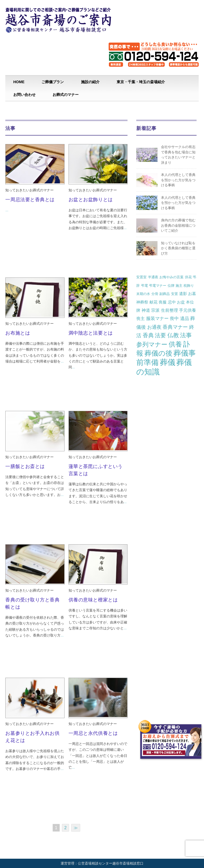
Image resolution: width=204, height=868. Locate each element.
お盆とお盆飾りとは (91, 200)
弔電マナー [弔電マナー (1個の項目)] (158, 286)
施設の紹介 (90, 82)
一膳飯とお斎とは (25, 466)
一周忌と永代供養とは (93, 733)
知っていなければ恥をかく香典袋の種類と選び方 (178, 248)
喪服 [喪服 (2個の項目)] (163, 302)
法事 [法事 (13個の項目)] (186, 335)
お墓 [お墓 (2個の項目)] (192, 294)
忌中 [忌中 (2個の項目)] (172, 302)
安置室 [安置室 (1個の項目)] (141, 277)
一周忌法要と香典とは (30, 200)
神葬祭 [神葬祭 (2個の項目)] (142, 302)
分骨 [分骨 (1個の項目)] (155, 294)
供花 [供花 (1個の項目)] (188, 277)
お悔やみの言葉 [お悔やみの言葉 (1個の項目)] (171, 277)
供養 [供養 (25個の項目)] (175, 344)
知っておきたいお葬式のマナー (29, 190)
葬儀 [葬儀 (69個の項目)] (168, 362)
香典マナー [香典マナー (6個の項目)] (175, 327)
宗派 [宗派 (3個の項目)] (155, 310)
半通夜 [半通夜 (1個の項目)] (153, 277)
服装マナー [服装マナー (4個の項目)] (157, 318)
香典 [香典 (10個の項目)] (148, 335)
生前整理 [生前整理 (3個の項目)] (169, 310)
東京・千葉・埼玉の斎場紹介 (141, 82)
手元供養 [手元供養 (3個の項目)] (188, 310)
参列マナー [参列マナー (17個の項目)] (152, 344)
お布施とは (18, 333)
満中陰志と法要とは (91, 333)
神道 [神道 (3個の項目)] (146, 310)
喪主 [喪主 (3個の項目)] (141, 318)
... (7, 210)
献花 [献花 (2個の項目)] (154, 302)
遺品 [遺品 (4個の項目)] (185, 318)
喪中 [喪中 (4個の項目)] (174, 318)
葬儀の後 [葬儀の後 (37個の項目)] (158, 353)
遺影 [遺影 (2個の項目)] (183, 294)
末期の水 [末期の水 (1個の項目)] (143, 294)
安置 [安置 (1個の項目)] (175, 294)
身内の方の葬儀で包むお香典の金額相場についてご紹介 (178, 225)
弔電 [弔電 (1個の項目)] (144, 286)
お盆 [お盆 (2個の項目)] (181, 302)
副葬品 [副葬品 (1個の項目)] (165, 294)
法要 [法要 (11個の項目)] (160, 335)
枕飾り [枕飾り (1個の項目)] (189, 286)
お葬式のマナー (66, 95)
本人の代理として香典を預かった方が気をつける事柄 (178, 180)
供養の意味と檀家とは (93, 600)
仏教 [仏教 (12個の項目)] (173, 335)
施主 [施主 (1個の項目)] (179, 286)
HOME (19, 82)
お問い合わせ (24, 95)
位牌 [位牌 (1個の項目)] (171, 286)
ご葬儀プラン (53, 82)
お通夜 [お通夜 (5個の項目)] (154, 327)
